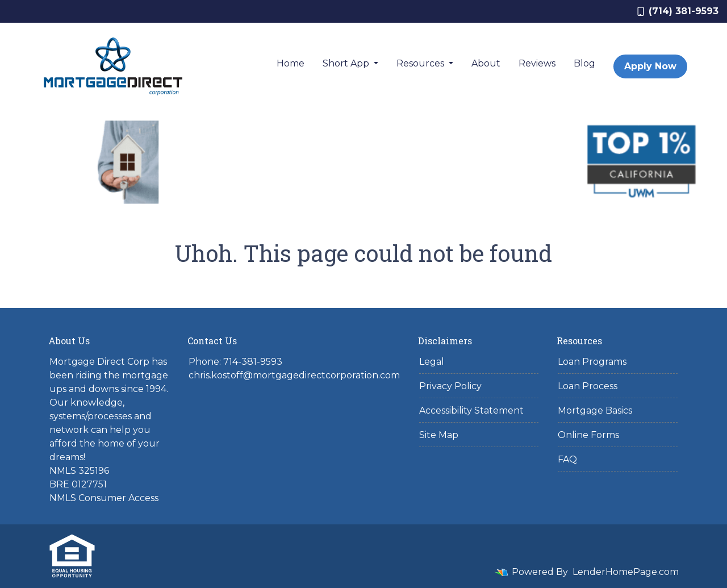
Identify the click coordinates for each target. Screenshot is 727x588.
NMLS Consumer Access (104, 498)
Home (291, 63)
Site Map (439, 435)
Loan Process (588, 386)
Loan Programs (592, 362)
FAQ (567, 459)
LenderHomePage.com (626, 572)
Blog (584, 63)
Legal (432, 362)
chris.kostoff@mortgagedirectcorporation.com (294, 375)
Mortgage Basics (595, 410)
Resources (421, 63)
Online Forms (588, 435)
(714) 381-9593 (678, 11)
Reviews (537, 63)
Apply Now (650, 66)
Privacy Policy (450, 386)
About (486, 63)
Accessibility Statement (471, 410)
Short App (347, 63)
